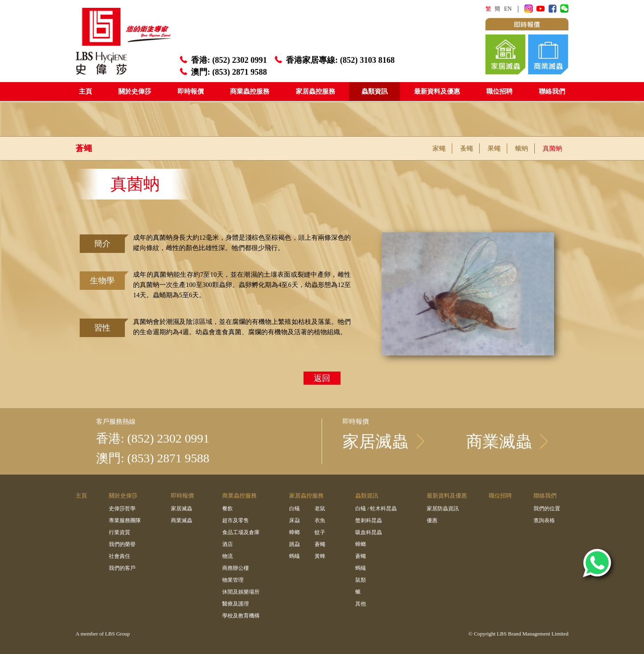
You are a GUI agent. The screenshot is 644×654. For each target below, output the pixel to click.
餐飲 (228, 508)
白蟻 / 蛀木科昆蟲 (376, 508)
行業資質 (120, 532)
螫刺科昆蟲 (369, 520)
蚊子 (320, 532)
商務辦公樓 (236, 568)
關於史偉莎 (135, 91)
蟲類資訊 (375, 91)
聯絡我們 (552, 91)
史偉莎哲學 (122, 508)
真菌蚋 (552, 148)
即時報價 (191, 91)
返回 (322, 378)
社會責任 (120, 556)
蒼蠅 (320, 544)
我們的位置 (547, 508)
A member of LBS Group (103, 634)
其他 (361, 604)
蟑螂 (294, 532)
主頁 (85, 91)
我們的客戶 (122, 568)
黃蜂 (320, 556)
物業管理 (233, 580)
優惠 (432, 520)
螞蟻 (294, 556)
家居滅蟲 (182, 508)
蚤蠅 (467, 148)
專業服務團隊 (125, 520)
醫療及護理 (236, 604)
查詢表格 (544, 520)
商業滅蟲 (182, 520)
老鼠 (320, 508)
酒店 (228, 544)
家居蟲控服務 (315, 91)
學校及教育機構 (241, 616)
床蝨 (294, 520)
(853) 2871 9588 (240, 72)
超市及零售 (236, 520)
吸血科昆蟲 (369, 532)
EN (508, 9)
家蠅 (439, 148)
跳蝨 (294, 544)
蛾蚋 (522, 148)
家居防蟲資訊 (443, 508)
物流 (228, 556)
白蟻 (294, 508)
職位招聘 (499, 91)
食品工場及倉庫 (241, 532)
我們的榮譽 (122, 544)
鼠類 (361, 580)
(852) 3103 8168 (367, 60)
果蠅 (494, 148)
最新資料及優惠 (437, 91)
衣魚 (320, 520)
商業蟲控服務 (250, 91)
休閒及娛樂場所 (241, 592)
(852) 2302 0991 (240, 60)
